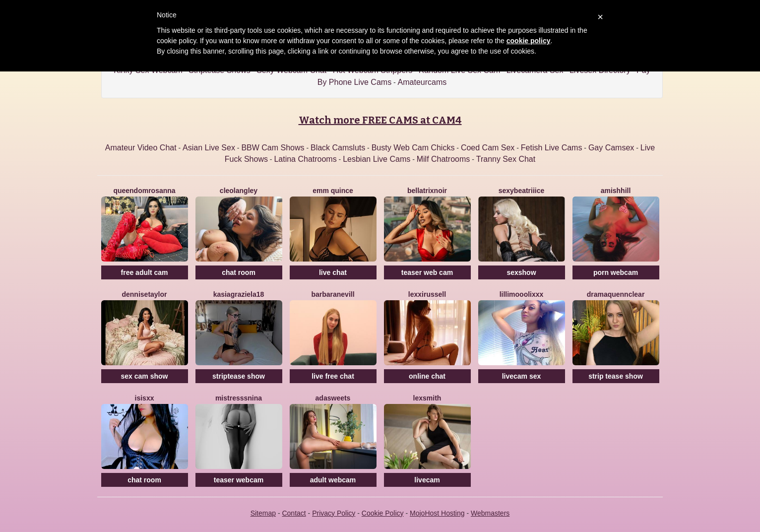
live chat (333, 272)
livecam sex (522, 376)
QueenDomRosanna (144, 191)
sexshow (521, 272)
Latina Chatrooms (305, 159)
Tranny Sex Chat (506, 159)
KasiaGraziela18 (239, 294)
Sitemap (263, 513)
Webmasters (490, 513)
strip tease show (616, 376)
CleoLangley (239, 191)
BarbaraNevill (333, 294)
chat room (239, 272)
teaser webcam (239, 480)
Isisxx (145, 398)
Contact (294, 513)
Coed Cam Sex (488, 148)
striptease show (239, 376)
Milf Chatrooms (443, 159)
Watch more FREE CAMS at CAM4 (380, 120)
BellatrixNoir (427, 191)
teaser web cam (427, 272)
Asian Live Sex (209, 148)
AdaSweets (333, 398)
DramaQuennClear (616, 294)
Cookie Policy (383, 513)
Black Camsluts (338, 148)
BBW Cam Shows (273, 148)
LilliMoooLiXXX (522, 294)
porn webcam (616, 272)
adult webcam (333, 480)
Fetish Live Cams (552, 148)
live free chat (333, 376)
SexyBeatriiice (522, 191)
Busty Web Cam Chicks (413, 148)
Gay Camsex (611, 148)
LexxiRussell (427, 294)
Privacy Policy (334, 513)
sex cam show (145, 376)
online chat (427, 376)
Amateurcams (422, 82)
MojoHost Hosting (437, 513)
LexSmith (427, 398)
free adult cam (145, 272)
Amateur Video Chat (141, 148)
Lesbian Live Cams (377, 159)
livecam (427, 480)
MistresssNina (239, 398)
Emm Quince (333, 191)
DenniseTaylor (144, 294)
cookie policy (529, 41)
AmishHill (616, 191)
